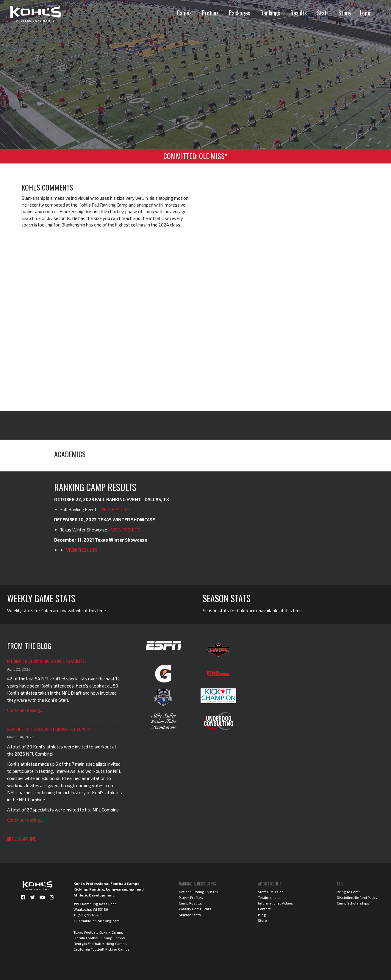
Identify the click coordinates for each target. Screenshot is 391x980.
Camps (184, 13)
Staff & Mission (271, 892)
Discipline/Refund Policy (357, 897)
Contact (264, 909)
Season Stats (190, 915)
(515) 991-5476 (90, 915)
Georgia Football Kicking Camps (100, 943)
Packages (240, 13)
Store (345, 13)
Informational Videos (276, 903)
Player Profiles (191, 897)
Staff (323, 13)
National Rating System (198, 892)
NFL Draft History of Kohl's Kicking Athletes (47, 661)
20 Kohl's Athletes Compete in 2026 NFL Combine (49, 729)
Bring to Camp (349, 892)
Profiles (210, 13)
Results (299, 13)
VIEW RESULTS (115, 509)
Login (366, 13)
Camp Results (190, 903)
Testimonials (269, 897)
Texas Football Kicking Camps (98, 932)
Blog (262, 915)
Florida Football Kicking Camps (99, 938)
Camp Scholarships (353, 903)
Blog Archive (21, 839)
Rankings (270, 13)
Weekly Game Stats (195, 909)
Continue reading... (25, 710)
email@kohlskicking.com (99, 921)
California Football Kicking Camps (102, 949)
